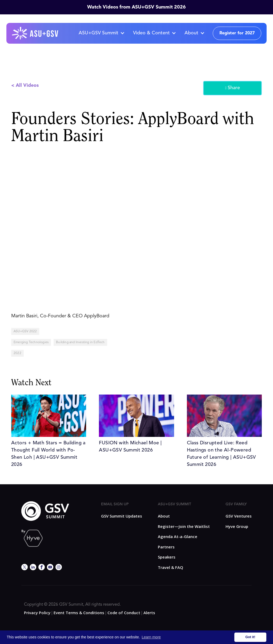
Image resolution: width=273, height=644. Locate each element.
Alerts (149, 613)
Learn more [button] (151, 637)
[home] (35, 33)
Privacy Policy (37, 613)
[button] (101, 33)
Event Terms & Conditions (79, 613)
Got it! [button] (250, 637)
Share (232, 88)
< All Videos (25, 85)
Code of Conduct (124, 613)
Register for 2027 (237, 33)
